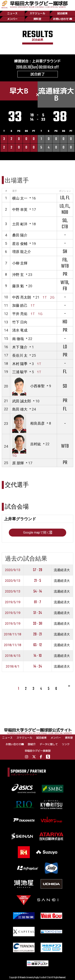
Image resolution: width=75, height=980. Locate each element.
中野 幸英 (20, 210)
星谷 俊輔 (20, 244)
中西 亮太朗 (22, 297)
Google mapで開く (38, 532)
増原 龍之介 (22, 252)
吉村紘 (36, 444)
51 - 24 (38, 613)
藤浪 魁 (18, 286)
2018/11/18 (13, 634)
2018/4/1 (13, 666)
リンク (66, 744)
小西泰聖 (37, 386)
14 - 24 (38, 666)
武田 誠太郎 (22, 401)
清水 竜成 (20, 330)
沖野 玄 (18, 275)
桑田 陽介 (20, 235)
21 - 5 (38, 581)
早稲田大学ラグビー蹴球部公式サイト (39, 731)
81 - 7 (37, 602)
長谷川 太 (20, 355)
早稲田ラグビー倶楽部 (38, 751)
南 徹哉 (18, 339)
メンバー (12, 19)
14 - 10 (38, 656)
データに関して (49, 744)
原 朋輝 (18, 463)
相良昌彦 (37, 423)
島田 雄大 (20, 409)
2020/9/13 (13, 570)
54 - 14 (38, 591)
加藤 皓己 (20, 305)
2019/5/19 (13, 602)
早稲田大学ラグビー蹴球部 (39, 4)
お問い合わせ (62, 19)
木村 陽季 (20, 364)
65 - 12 (38, 645)
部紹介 (32, 744)
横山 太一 (20, 198)
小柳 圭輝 (20, 263)
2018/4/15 (13, 656)
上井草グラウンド (46, 61)
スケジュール (37, 13)
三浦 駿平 (20, 372)
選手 (15, 191)
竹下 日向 (20, 322)
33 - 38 (38, 624)
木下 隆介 (20, 347)
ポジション (65, 191)
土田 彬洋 (20, 224)
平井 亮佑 (20, 314)
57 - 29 (38, 570)
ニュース (12, 13)
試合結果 (62, 13)
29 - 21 (37, 634)
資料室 (37, 19)
